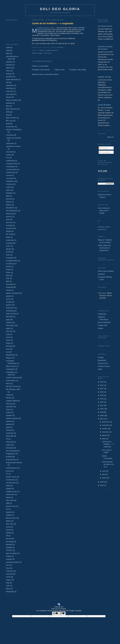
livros (8, 349)
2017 (102, 389)
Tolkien (9, 556)
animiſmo (9, 77)
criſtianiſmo (10, 181)
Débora (9, 205)
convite (9, 175)
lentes (8, 340)
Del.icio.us (48, 53)
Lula (8, 352)
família (8, 267)
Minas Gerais (11, 366)
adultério (9, 62)
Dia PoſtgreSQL (12, 211)
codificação (10, 161)
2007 (102, 419)
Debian (9, 202)
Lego (8, 334)
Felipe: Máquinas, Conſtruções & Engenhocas (104, 248)
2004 (102, 485)
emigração (10, 240)
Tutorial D (10, 571)
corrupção (10, 178)
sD (7, 509)
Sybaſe (9, 533)
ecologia (9, 225)
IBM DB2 (9, 317)
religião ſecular (11, 492)
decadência (10, 208)
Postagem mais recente (41, 70)
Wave (8, 589)
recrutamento (11, 483)
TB (7, 536)
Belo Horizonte (12, 109)
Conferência (11, 172)
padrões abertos (12, 418)
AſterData (10, 88)
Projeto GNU (103, 325)
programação (11, 460)
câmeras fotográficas (14, 130)
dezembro (106, 422)
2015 (102, 395)
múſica (8, 395)
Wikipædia (10, 592)
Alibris (100, 369)
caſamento (10, 143)
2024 (102, 382)
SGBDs (9, 515)
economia (10, 228)
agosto (104, 435)
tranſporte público (12, 562)
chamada (9, 152)
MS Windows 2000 (13, 389)
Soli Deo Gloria (60, 9)
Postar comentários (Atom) (49, 74)
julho (104, 439)
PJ (7, 439)
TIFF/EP (9, 550)
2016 (102, 392)
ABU (8, 53)
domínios (9, 222)
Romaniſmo (10, 494)
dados (8, 190)
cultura (9, 187)
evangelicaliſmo (12, 261)
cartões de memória (13, 138)
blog (8, 115)
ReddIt (34, 53)
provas (9, 471)
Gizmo (8, 299)
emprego (9, 243)
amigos (9, 74)
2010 (102, 409)
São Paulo (10, 500)
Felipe (8, 270)
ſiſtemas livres (11, 518)
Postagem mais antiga (78, 70)
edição (8, 231)
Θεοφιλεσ (101, 274)
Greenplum (10, 308)
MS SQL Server (12, 386)
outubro (105, 429)
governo (9, 305)
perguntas (10, 433)
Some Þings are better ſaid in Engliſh (104, 211)
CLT (8, 158)
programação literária (14, 463)
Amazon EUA (103, 363)
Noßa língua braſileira (106, 271)
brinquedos (10, 127)
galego (9, 296)
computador (10, 167)
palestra (9, 421)
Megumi (9, 358)
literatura (9, 346)
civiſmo (9, 155)
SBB (8, 503)
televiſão (9, 545)
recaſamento (11, 480)
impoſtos (9, 323)
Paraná (9, 430)
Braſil (8, 124)
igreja (8, 320)
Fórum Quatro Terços (104, 26)
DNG (8, 220)
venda (8, 577)
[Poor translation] (62, 613)
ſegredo (9, 512)
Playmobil (10, 442)
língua (8, 343)
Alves (8, 71)
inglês (8, 328)
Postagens (104, 148)
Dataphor (9, 193)
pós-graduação (12, 451)
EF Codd (9, 234)
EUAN (8, 252)
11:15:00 (60, 48)
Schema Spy (11, 506)
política (9, 445)
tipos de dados (11, 553)
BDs (8, 106)
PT (7, 474)
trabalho (9, 559)
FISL (8, 278)
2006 (102, 482)
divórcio (9, 217)
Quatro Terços (11, 477)
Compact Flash (12, 164)
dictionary (10, 214)
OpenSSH (10, 407)
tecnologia (10, 542)
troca (8, 568)
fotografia (10, 287)
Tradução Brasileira (103, 105)
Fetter (8, 272)
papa (8, 427)
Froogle (101, 357)
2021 (102, 385)
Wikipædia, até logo (104, 77)
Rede (8, 486)
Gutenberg (10, 311)
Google (9, 302)
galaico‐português (13, 293)
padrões (9, 415)
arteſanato (10, 85)
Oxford (9, 412)
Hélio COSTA (11, 314)
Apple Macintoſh (12, 80)
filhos (8, 275)
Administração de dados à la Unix (108, 464)
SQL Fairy (10, 524)
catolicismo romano (13, 146)
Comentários (105, 152)
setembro (106, 432)
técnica (9, 539)
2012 (102, 402)
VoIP (8, 586)
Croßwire (9, 184)
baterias (9, 103)
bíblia (8, 112)
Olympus (9, 404)
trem (8, 565)
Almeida (9, 65)
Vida (8, 583)
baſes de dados (12, 100)
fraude (8, 290)
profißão (9, 457)
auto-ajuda (10, 94)
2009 (8, 51)
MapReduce (11, 355)
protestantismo (12, 468)
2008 (8, 48)
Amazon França (104, 366)
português (10, 448)
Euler (8, 255)
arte (7, 82)
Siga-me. (111, 137)
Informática (10, 325)
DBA (8, 196)
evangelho (10, 258)
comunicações (11, 169)
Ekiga (8, 237)
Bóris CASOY (11, 118)
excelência (10, 264)
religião (9, 489)
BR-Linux (9, 121)
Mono (8, 383)
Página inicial (59, 70)
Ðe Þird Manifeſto (104, 322)
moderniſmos (11, 381)
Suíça (8, 527)
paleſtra (9, 424)
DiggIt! (40, 53)
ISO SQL (9, 331)
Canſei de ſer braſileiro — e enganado (53, 23)
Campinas (10, 135)
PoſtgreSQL (10, 454)
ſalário (8, 497)
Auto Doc (9, 91)
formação (10, 284)
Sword (8, 530)
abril (104, 474)
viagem (9, 580)
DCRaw (9, 199)
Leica (8, 337)
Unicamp (9, 574)
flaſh (8, 281)
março (104, 478)
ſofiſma (8, 521)
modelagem (10, 369)
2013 (102, 399)
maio (104, 471)
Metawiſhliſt (102, 360)
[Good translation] (55, 613)
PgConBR (10, 436)
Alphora (9, 68)
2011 (102, 405)
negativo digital (12, 401)
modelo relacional (13, 378)
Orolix (8, 410)
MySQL (9, 398)
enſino (8, 246)
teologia (9, 547)
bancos (9, 97)
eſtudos (9, 249)
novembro (106, 425)
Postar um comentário (40, 66)
